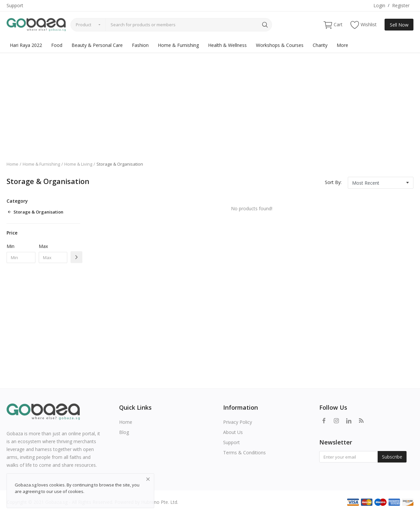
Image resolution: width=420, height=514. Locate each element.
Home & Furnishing (178, 45)
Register (401, 5)
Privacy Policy (238, 422)
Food (57, 45)
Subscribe (392, 457)
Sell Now (399, 25)
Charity (320, 45)
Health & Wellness (227, 45)
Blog (124, 432)
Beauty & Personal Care (97, 45)
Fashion (140, 45)
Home (12, 164)
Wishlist (364, 25)
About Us (233, 432)
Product (84, 25)
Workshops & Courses (280, 45)
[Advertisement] (210, 102)
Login (379, 5)
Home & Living (78, 164)
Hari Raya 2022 (26, 45)
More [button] (342, 45)
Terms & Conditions (244, 452)
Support (15, 5)
